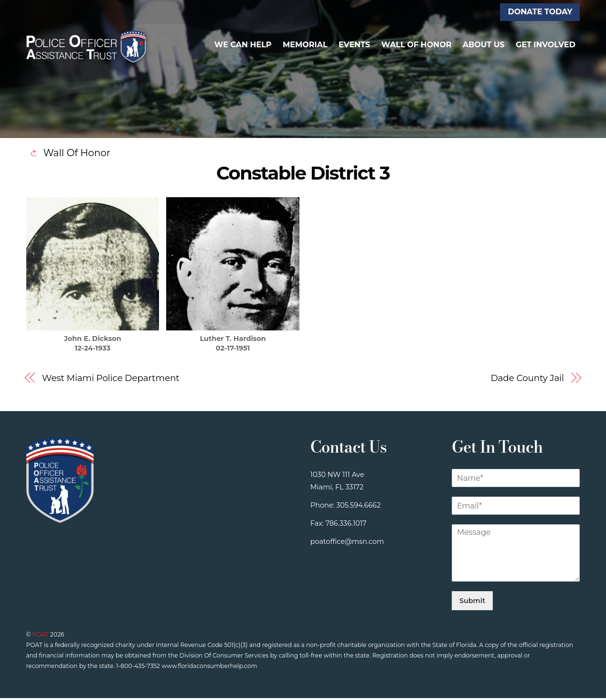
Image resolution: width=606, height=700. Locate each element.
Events (354, 45)
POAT (41, 636)
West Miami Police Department (111, 379)
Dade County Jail (527, 379)
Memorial (305, 45)
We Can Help (243, 45)
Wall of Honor (416, 45)
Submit (472, 603)
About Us (484, 45)
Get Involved (546, 45)
